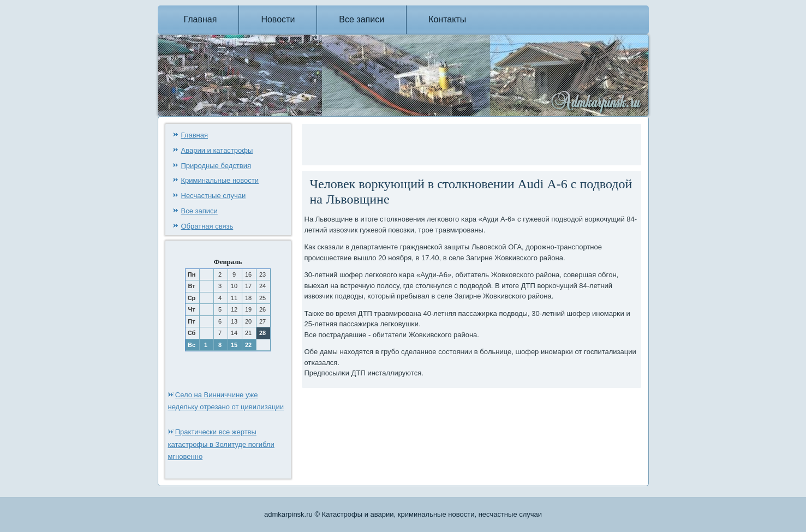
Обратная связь (207, 226)
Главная (201, 19)
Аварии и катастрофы (217, 150)
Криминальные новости (220, 180)
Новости (278, 19)
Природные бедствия (216, 166)
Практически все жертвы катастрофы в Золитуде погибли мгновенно (221, 444)
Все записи (362, 19)
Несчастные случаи (214, 196)
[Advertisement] (432, 143)
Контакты (447, 19)
